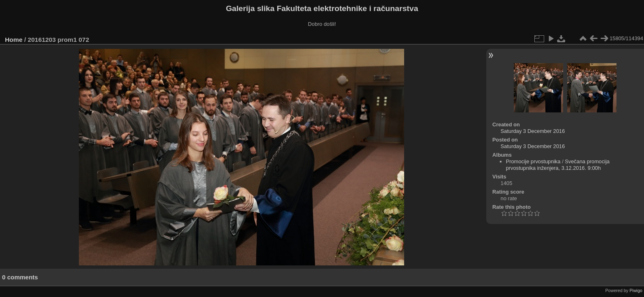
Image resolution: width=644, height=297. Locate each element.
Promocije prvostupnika (533, 161)
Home (14, 40)
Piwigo (636, 290)
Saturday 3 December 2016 (533, 131)
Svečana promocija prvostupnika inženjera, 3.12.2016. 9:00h (558, 165)
